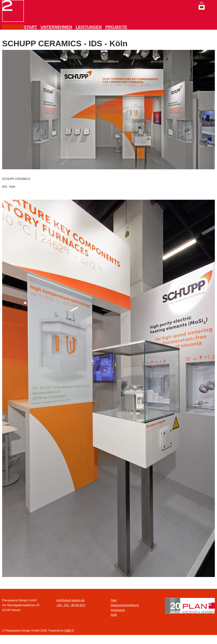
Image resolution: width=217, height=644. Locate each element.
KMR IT (69, 631)
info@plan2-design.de (71, 600)
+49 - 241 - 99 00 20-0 (71, 605)
